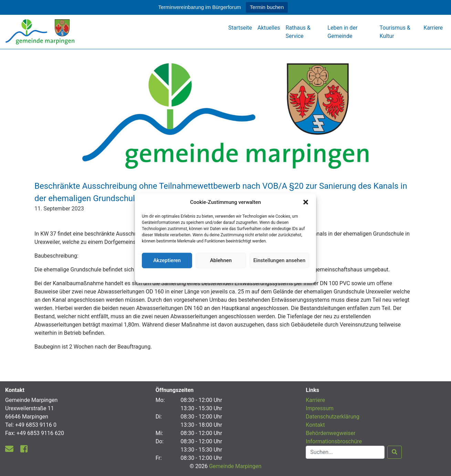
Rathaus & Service (298, 32)
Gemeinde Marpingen (235, 466)
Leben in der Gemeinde (342, 32)
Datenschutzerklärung (226, 275)
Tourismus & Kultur (395, 32)
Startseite (240, 28)
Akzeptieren (167, 260)
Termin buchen (267, 7)
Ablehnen (221, 260)
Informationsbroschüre (334, 441)
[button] (306, 202)
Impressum (320, 408)
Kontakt (315, 425)
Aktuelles (269, 28)
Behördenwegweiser (331, 433)
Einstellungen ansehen (279, 260)
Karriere (433, 28)
